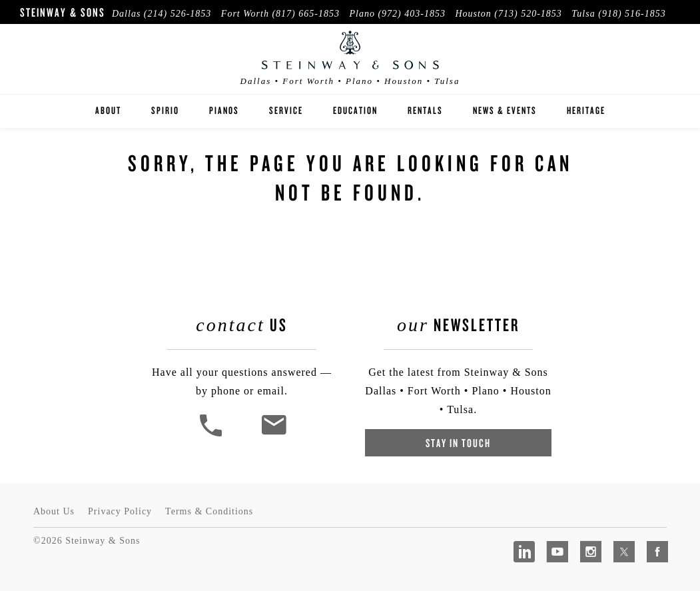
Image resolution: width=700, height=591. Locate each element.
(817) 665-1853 (306, 14)
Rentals (425, 110)
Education (355, 110)
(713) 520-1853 (528, 14)
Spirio (165, 110)
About (108, 110)
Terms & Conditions (209, 511)
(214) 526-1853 (178, 14)
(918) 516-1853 (632, 14)
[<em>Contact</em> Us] (273, 435)
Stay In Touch (458, 443)
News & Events (505, 110)
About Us (54, 511)
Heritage (586, 110)
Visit (655, 29)
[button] (212, 435)
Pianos (224, 110)
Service (286, 110)
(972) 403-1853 (412, 14)
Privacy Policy (120, 511)
